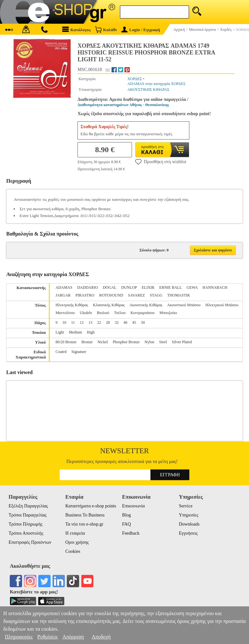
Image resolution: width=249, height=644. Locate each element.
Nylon (149, 342)
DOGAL (110, 287)
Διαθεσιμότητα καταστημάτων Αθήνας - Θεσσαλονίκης (123, 105)
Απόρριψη (73, 637)
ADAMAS (64, 287)
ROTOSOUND (111, 295)
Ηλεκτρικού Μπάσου (222, 305)
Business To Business (85, 515)
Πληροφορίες (19, 637)
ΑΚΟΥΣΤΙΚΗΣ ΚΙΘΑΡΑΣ (148, 90)
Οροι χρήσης (77, 542)
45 (134, 322)
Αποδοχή (101, 637)
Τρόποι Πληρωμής (25, 524)
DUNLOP (129, 287)
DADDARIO (88, 287)
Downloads (189, 524)
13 (90, 322)
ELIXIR (148, 287)
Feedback (131, 533)
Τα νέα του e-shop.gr (84, 524)
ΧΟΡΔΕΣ (135, 79)
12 (82, 322)
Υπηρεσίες (189, 515)
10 (64, 322)
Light (60, 332)
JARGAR (63, 295)
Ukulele (86, 313)
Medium (75, 332)
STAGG (156, 295)
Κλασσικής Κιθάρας (109, 305)
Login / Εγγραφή (141, 30)
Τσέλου (120, 313)
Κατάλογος (77, 29)
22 (99, 322)
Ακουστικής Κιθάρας (146, 305)
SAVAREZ (136, 295)
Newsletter (125, 451)
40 (125, 322)
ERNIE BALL (170, 287)
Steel (163, 342)
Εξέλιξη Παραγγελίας (28, 506)
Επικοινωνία (134, 506)
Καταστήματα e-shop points (91, 506)
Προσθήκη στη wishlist (161, 162)
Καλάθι (106, 29)
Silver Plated (182, 342)
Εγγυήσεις (188, 533)
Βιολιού (103, 313)
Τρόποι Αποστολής (26, 533)
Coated (61, 352)
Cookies (73, 551)
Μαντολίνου (65, 313)
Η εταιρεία (75, 533)
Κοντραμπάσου (142, 313)
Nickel (103, 342)
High (91, 332)
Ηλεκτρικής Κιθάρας (72, 305)
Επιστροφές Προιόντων (30, 542)
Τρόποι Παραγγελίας (27, 515)
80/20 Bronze (66, 342)
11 (73, 322)
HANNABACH (215, 287)
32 (117, 322)
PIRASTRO (85, 295)
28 (108, 322)
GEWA (192, 287)
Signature (79, 352)
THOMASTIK (179, 295)
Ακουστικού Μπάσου (184, 305)
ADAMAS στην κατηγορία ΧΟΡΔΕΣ (156, 84)
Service (186, 506)
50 (143, 322)
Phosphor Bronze (126, 342)
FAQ (127, 524)
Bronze (87, 342)
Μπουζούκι (168, 313)
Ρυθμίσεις (47, 637)
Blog (127, 515)
